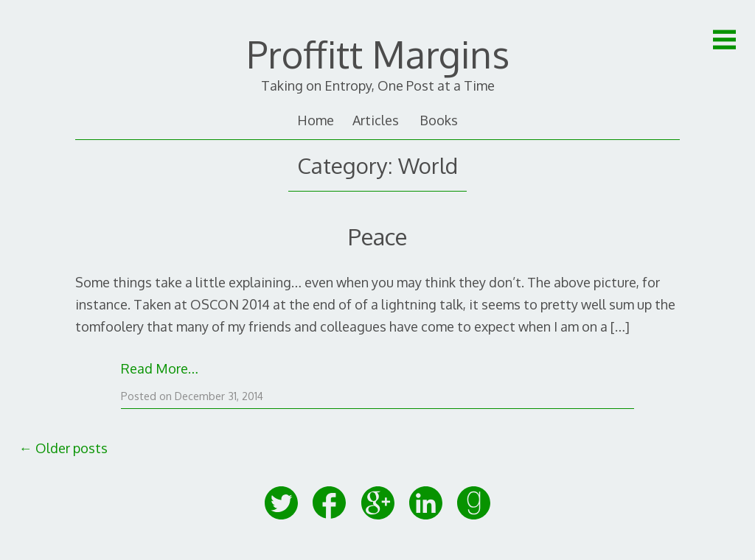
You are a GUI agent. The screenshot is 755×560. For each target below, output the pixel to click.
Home (316, 120)
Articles (376, 120)
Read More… (160, 368)
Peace (377, 236)
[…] (620, 326)
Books (439, 120)
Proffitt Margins (378, 54)
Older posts (63, 448)
